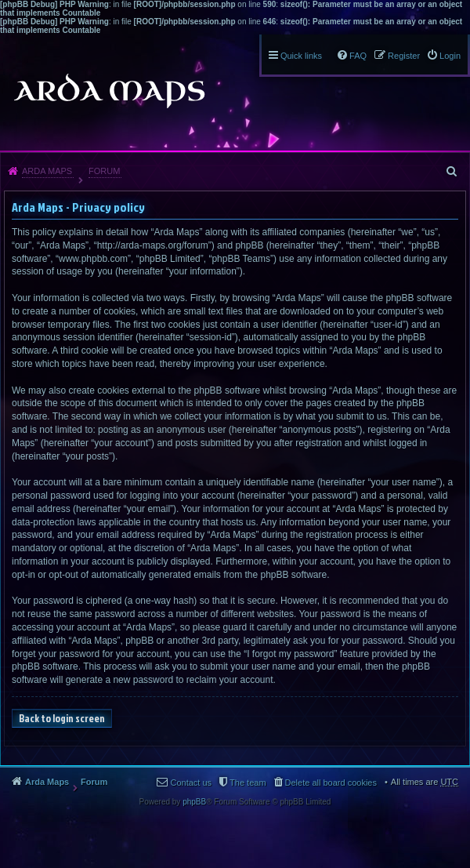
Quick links (301, 56)
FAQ (358, 56)
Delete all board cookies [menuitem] (331, 783)
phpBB (194, 802)
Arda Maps (47, 171)
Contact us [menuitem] (191, 783)
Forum (104, 171)
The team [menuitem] (248, 783)
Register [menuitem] (404, 56)
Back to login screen (62, 718)
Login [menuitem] (450, 56)
